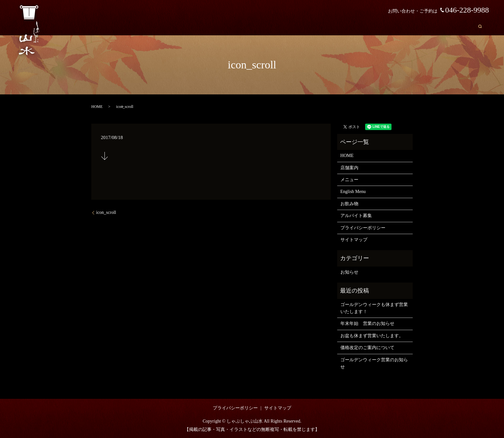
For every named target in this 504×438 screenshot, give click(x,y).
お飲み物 (455, 26)
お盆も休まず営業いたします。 (372, 336)
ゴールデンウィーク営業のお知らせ (374, 363)
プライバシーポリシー (363, 228)
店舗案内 (362, 26)
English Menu (423, 26)
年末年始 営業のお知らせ (367, 324)
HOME (335, 26)
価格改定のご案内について (367, 348)
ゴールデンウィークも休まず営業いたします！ (374, 308)
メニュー (391, 26)
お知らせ (349, 272)
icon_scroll (106, 212)
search (480, 26)
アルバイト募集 (356, 216)
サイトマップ (354, 240)
